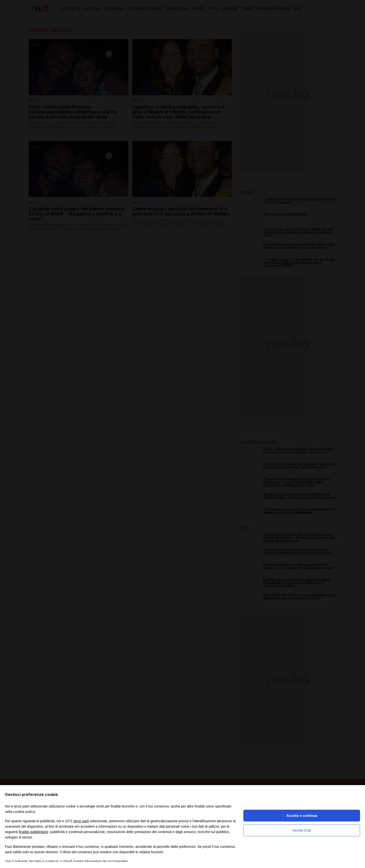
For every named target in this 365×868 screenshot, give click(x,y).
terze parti (81, 821)
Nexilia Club (302, 830)
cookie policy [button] (24, 812)
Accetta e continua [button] (302, 816)
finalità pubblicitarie (34, 832)
